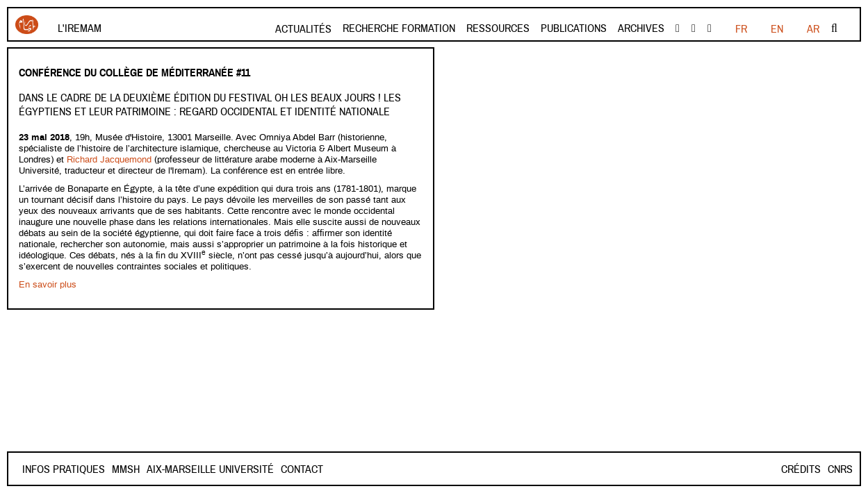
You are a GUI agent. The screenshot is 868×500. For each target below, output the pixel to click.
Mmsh (175, 469)
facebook (678, 28)
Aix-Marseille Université (260, 469)
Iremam (27, 25)
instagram (710, 28)
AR (813, 29)
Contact (133, 469)
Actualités (303, 29)
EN (777, 29)
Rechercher (834, 28)
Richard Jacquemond (110, 160)
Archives (641, 28)
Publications (574, 28)
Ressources (498, 28)
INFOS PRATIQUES (64, 469)
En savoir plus (48, 285)
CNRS (840, 469)
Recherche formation (399, 28)
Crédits (801, 469)
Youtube (694, 28)
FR (741, 29)
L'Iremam (80, 28)
